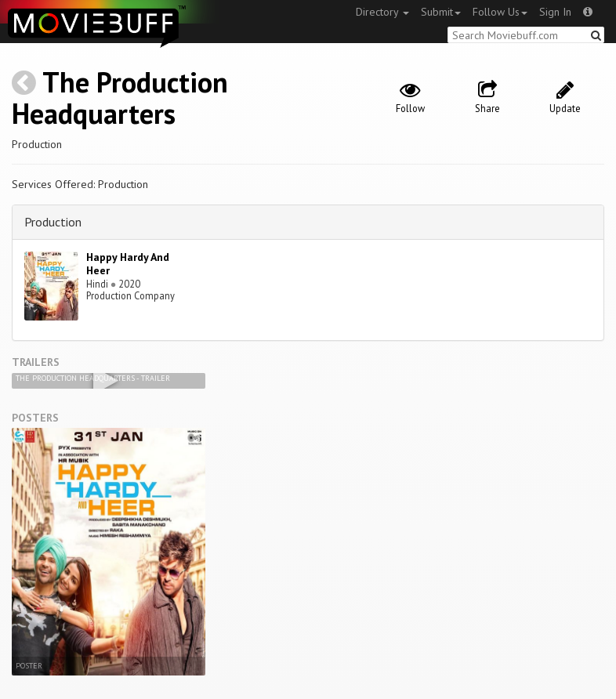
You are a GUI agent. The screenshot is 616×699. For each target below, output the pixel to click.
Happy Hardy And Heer (128, 264)
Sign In (555, 12)
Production (53, 222)
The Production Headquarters (120, 98)
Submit (441, 12)
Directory (382, 12)
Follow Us (500, 12)
